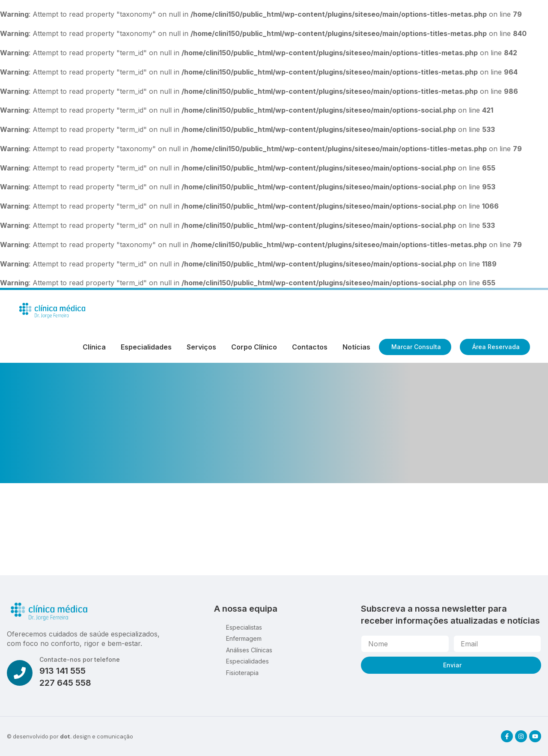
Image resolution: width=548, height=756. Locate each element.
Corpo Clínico (254, 347)
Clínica (94, 347)
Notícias (356, 347)
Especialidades (146, 347)
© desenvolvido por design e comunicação (70, 737)
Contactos (310, 347)
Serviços (201, 347)
